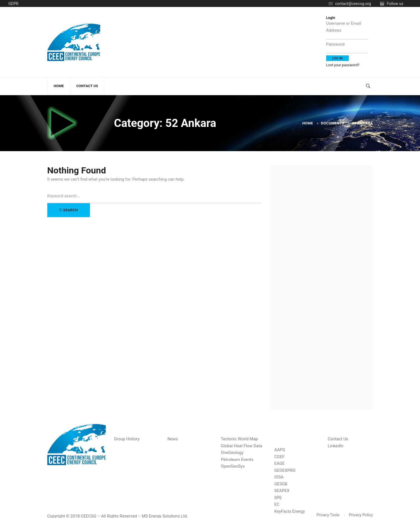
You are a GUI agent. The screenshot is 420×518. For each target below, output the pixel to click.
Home (308, 123)
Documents (333, 123)
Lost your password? (343, 65)
